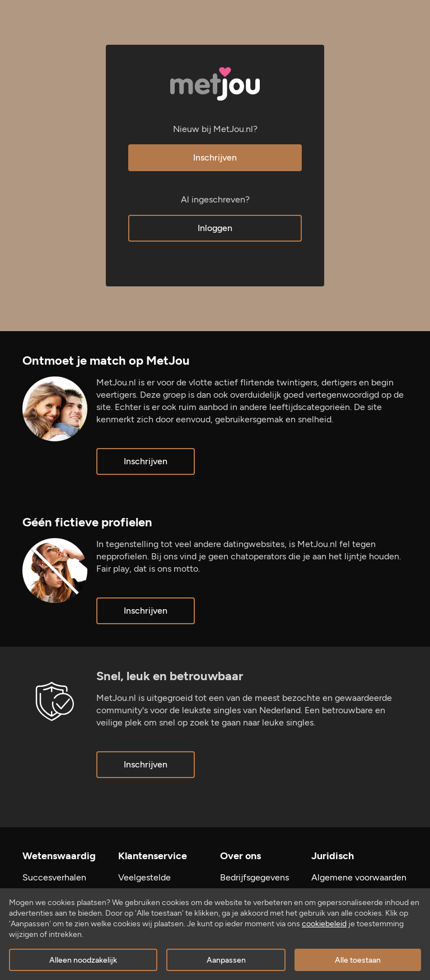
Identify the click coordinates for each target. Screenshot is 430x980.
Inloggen (215, 228)
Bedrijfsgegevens (254, 877)
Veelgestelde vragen (144, 884)
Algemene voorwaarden (359, 877)
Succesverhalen (54, 877)
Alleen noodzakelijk (83, 960)
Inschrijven (215, 157)
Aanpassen (226, 960)
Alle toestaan (358, 960)
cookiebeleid (324, 924)
